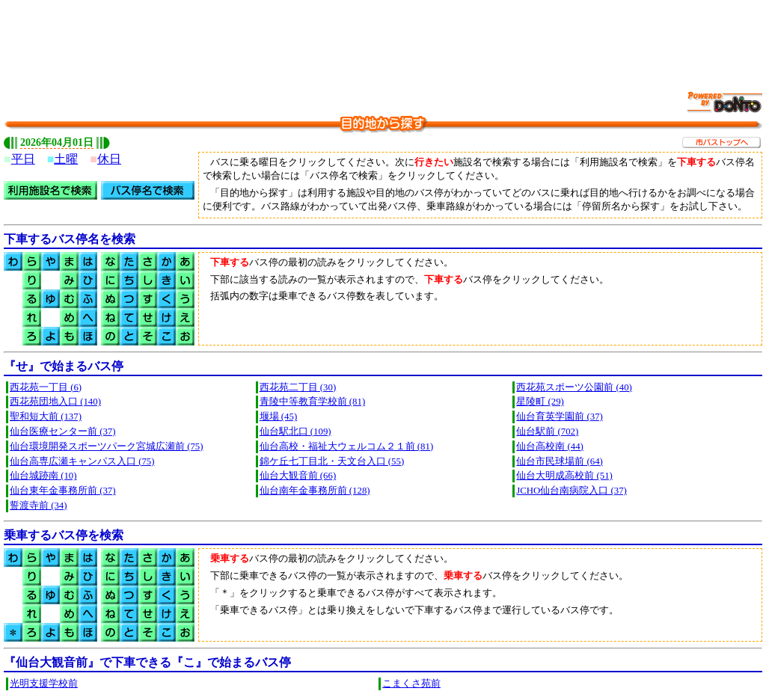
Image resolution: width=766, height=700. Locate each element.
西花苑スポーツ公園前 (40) (574, 387)
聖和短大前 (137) (46, 417)
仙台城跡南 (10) (43, 476)
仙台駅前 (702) (547, 432)
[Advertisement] (383, 37)
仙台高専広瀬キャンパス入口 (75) (82, 461)
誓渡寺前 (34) (39, 506)
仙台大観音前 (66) (298, 476)
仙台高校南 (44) (550, 446)
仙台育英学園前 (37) (560, 417)
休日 (109, 159)
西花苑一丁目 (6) (46, 387)
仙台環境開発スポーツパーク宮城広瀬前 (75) (107, 446)
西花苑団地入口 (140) (55, 402)
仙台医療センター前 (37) (63, 432)
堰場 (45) (279, 417)
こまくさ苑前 (411, 684)
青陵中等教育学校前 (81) (313, 402)
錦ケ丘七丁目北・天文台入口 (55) (332, 461)
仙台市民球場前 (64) (560, 461)
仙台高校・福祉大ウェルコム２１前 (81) (347, 446)
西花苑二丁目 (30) (298, 387)
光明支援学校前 (44, 684)
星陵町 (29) (540, 402)
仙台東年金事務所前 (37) (63, 491)
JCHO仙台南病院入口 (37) (572, 491)
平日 (23, 159)
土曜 (66, 159)
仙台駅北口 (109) (295, 432)
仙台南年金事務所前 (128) (315, 491)
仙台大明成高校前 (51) (564, 476)
